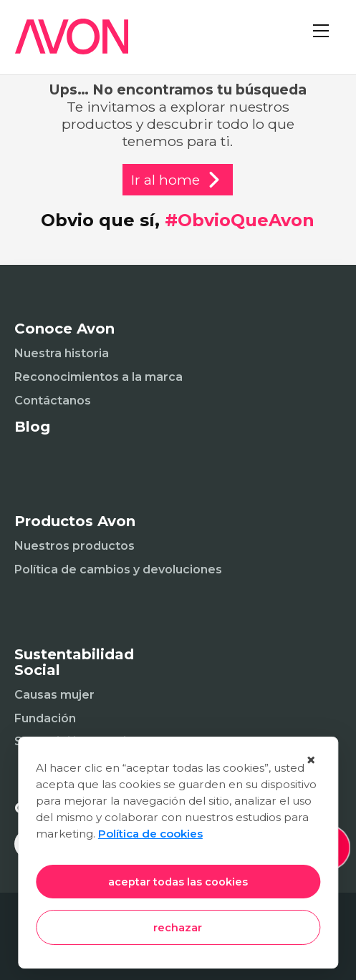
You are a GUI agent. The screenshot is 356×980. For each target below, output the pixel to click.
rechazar (178, 928)
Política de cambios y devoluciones (118, 569)
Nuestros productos (74, 546)
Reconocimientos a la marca (98, 377)
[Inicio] (64, 45)
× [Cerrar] (311, 760)
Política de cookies (150, 834)
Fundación (45, 718)
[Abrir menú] (327, 43)
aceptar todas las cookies (178, 882)
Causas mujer (54, 695)
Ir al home (178, 180)
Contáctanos (53, 401)
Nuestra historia (62, 353)
